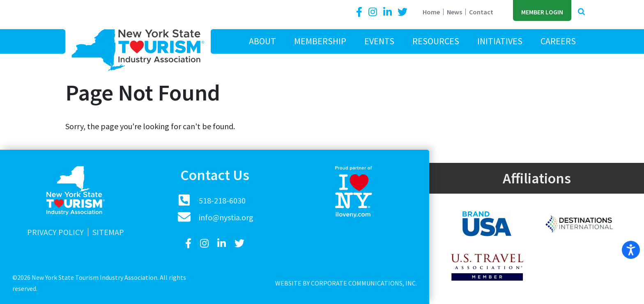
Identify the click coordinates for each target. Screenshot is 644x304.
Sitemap (108, 232)
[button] (581, 12)
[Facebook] (361, 12)
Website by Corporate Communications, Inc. (346, 283)
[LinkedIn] (389, 12)
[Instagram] (374, 12)
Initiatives (500, 41)
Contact (481, 12)
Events (379, 41)
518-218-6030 (222, 200)
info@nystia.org (226, 217)
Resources (436, 41)
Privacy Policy (55, 232)
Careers (558, 41)
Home (431, 12)
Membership (320, 41)
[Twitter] (402, 12)
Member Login (542, 12)
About (262, 41)
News (454, 12)
